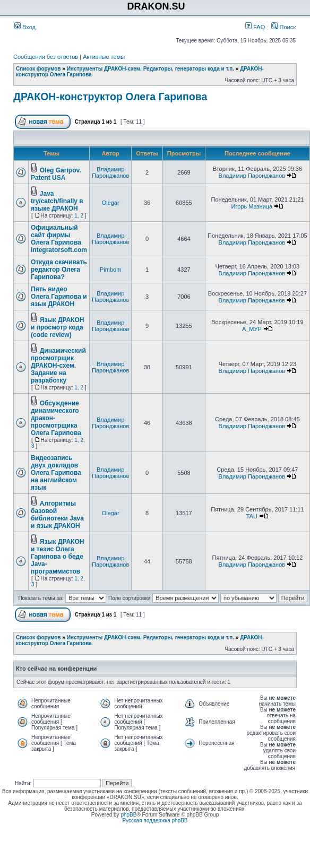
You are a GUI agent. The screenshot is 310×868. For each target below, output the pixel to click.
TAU (252, 516)
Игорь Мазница (252, 206)
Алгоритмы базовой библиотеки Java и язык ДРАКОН (57, 515)
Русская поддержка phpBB (155, 821)
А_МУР (252, 329)
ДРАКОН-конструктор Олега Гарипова (110, 97)
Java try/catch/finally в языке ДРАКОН (57, 201)
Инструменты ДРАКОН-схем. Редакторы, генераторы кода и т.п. (150, 69)
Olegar (111, 203)
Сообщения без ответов (46, 57)
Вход (25, 27)
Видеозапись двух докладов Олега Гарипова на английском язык (56, 473)
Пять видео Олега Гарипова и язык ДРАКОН (59, 297)
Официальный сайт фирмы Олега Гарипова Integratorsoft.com (59, 239)
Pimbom (110, 270)
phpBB (128, 815)
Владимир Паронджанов (110, 172)
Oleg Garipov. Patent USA (56, 174)
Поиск (283, 27)
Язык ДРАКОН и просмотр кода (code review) (57, 327)
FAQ (255, 27)
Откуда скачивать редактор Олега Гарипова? (59, 270)
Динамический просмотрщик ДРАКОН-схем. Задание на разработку (58, 366)
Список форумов (38, 69)
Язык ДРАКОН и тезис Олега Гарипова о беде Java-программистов (57, 557)
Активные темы (104, 57)
